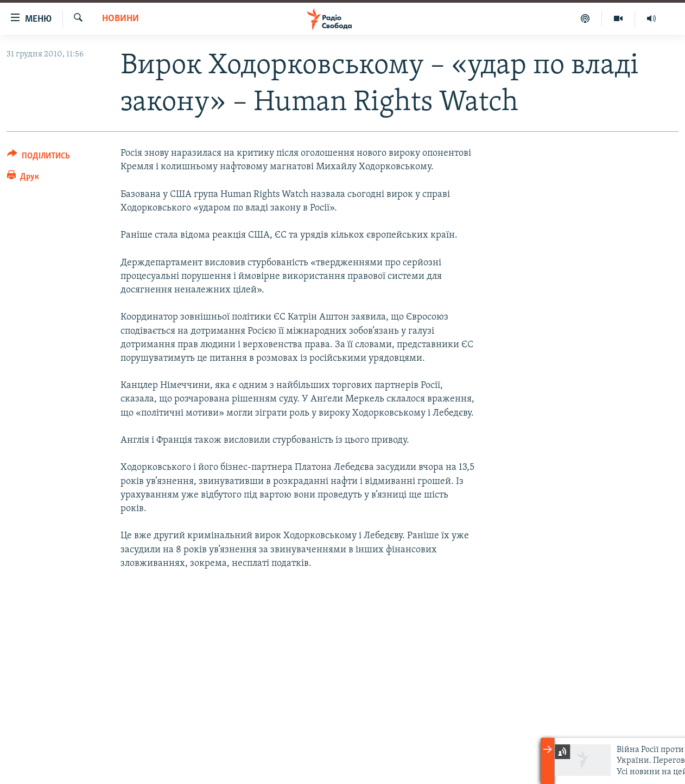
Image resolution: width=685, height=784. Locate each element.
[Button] (39, 158)
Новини (120, 19)
